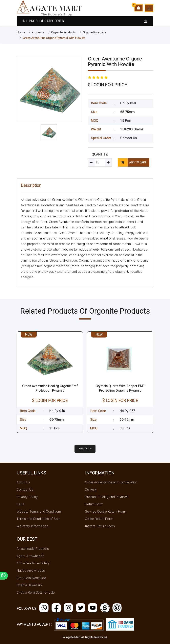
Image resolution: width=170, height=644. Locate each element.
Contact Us (128, 138)
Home (21, 32)
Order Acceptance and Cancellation (111, 482)
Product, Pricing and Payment (107, 497)
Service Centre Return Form (106, 512)
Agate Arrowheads (30, 556)
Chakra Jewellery (29, 585)
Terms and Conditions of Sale (38, 519)
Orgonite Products (64, 32)
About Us (23, 482)
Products (38, 32)
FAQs (21, 504)
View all (85, 449)
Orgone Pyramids (95, 32)
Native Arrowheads (31, 571)
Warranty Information (32, 526)
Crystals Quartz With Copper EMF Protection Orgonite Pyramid (120, 388)
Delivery (91, 490)
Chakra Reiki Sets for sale (36, 593)
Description (31, 185)
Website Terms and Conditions (39, 512)
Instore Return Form (100, 526)
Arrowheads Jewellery (33, 563)
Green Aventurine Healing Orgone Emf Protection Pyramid (50, 388)
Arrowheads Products (33, 549)
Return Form (94, 504)
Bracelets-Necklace (31, 578)
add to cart (132, 162)
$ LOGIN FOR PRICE (107, 85)
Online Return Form (99, 519)
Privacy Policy (27, 497)
